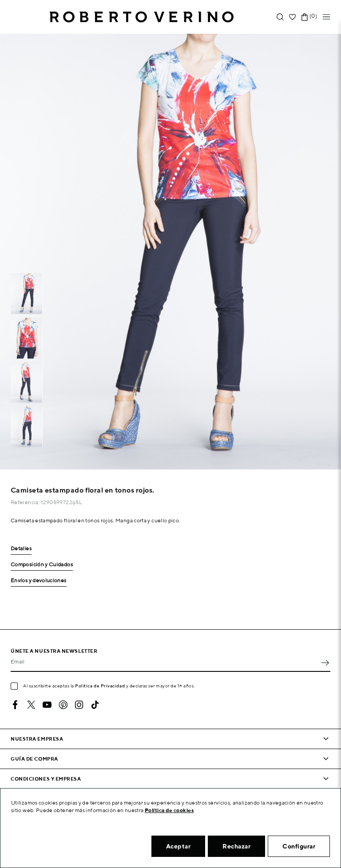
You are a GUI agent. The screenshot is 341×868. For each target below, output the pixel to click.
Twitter (31, 705)
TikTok (95, 705)
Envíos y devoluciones (39, 581)
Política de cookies (169, 810)
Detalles (21, 549)
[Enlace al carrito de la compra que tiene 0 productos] (305, 17)
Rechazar (236, 846)
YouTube (47, 705)
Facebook (15, 705)
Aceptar (178, 846)
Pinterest (63, 705)
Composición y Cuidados (42, 565)
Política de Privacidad (100, 686)
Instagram (79, 705)
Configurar (299, 846)
